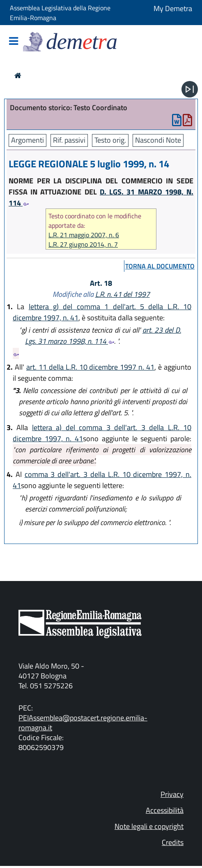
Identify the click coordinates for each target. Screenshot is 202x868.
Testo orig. (110, 140)
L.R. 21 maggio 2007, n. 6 (84, 235)
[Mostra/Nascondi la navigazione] (14, 42)
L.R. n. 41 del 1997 (123, 294)
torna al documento (160, 266)
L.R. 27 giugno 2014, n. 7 (83, 244)
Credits (173, 842)
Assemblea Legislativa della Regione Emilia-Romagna (60, 13)
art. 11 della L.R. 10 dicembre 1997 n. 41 (90, 367)
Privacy (172, 794)
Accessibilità (165, 810)
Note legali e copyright (149, 826)
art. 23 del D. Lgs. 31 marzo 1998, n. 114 (103, 336)
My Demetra (173, 8)
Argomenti (28, 140)
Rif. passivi (69, 140)
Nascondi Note (158, 140)
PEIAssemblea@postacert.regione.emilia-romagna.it (83, 723)
